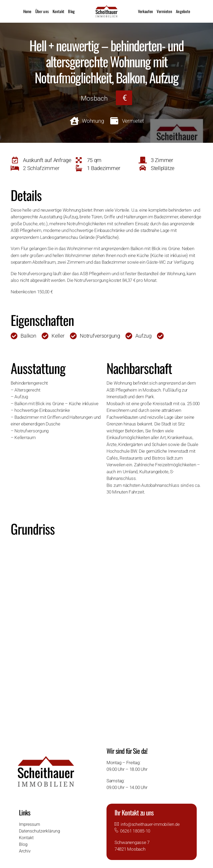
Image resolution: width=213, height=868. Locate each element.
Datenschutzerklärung (40, 831)
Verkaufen (146, 11)
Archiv (25, 851)
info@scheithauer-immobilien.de (152, 824)
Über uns (42, 11)
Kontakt (58, 11)
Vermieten (164, 11)
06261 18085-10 (135, 831)
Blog (71, 11)
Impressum (30, 824)
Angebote (183, 11)
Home (27, 11)
